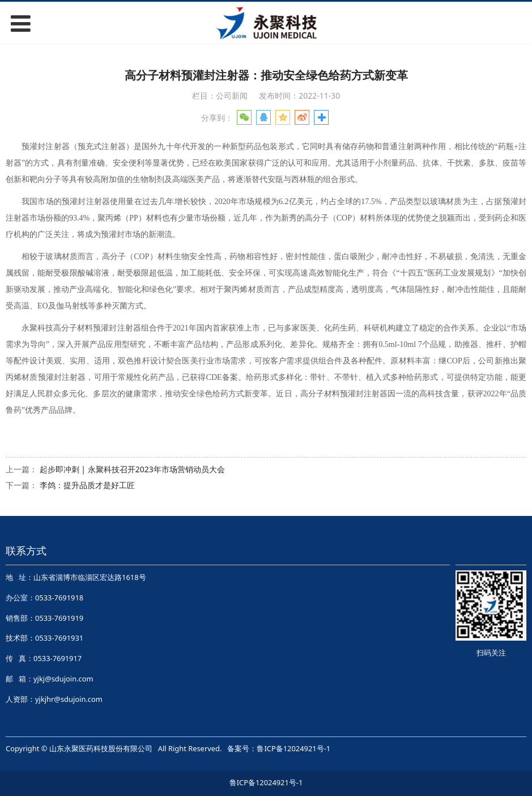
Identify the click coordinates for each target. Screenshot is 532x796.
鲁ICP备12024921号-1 (293, 748)
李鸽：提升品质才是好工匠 (87, 485)
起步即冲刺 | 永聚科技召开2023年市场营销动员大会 (132, 469)
